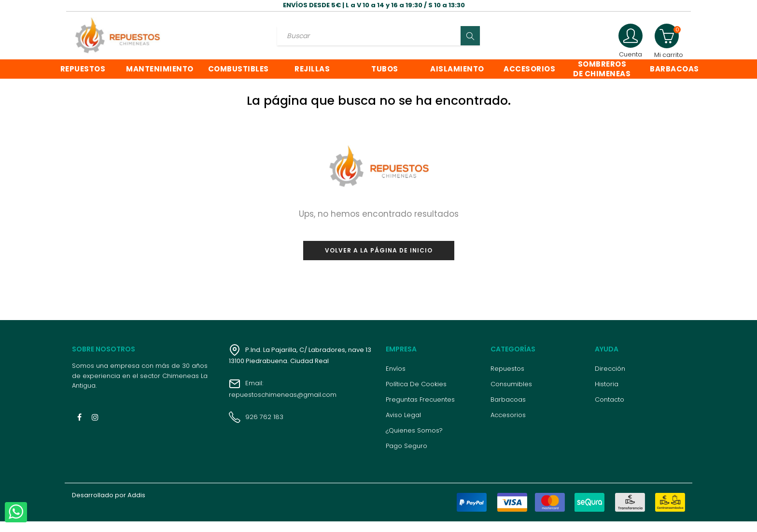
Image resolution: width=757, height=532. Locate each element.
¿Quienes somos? (414, 441)
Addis (136, 506)
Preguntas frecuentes (420, 410)
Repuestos (507, 379)
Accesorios (508, 426)
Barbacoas (508, 410)
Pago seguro (407, 456)
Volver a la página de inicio (379, 260)
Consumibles (511, 395)
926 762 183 (256, 427)
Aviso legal (403, 426)
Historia (607, 395)
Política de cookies (416, 395)
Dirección (610, 379)
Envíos (396, 379)
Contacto (610, 410)
